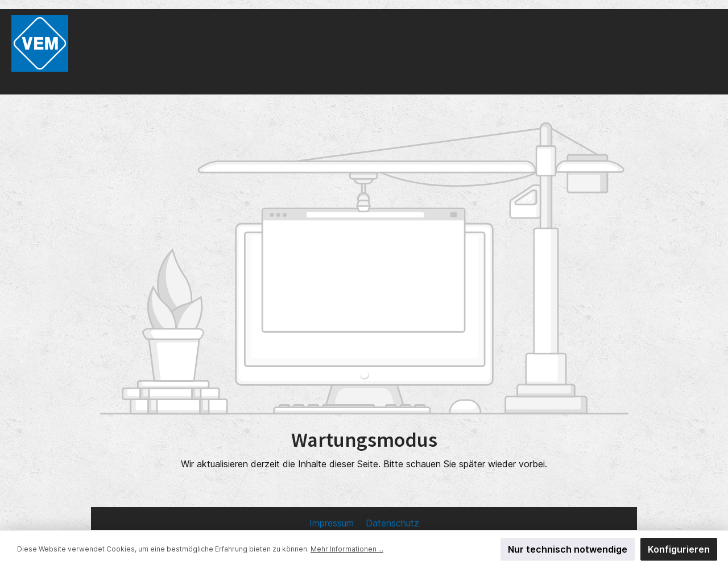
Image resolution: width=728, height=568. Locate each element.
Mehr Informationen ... (347, 549)
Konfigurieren (679, 549)
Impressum (333, 523)
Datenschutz (392, 523)
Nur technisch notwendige (568, 549)
